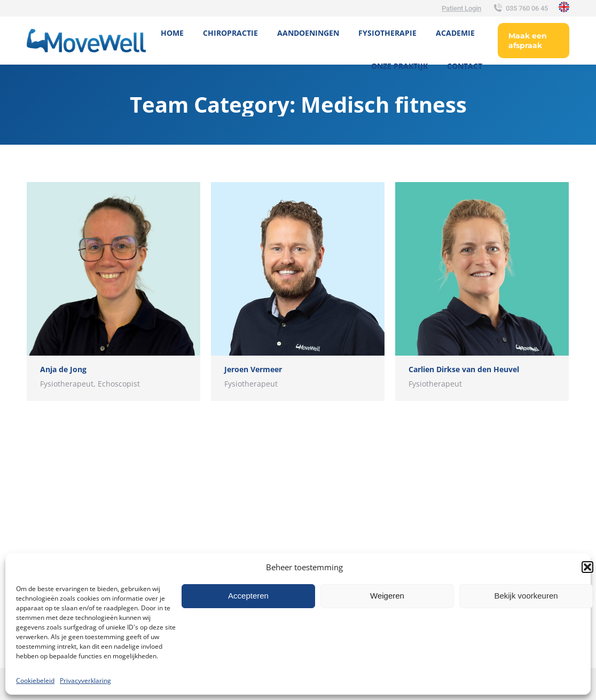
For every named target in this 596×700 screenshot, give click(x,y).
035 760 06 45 (520, 8)
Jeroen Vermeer (253, 369)
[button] (587, 567)
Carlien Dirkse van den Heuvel (464, 369)
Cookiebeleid (35, 681)
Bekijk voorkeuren (526, 596)
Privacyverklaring (85, 681)
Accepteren (248, 596)
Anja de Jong (63, 369)
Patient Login (461, 8)
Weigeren (387, 596)
